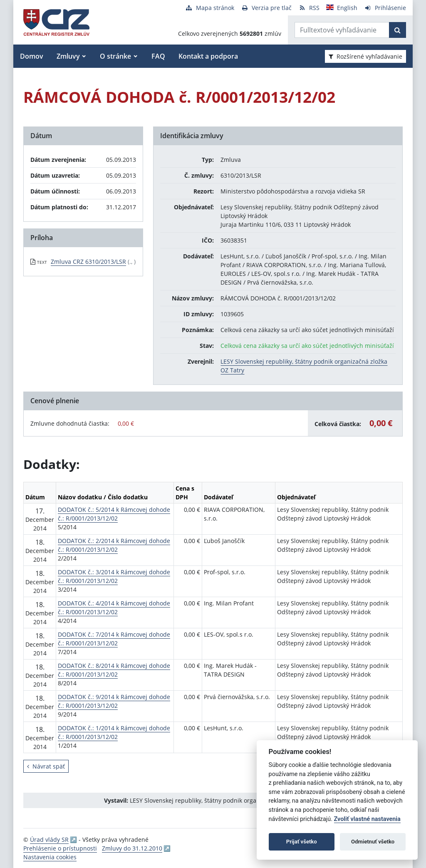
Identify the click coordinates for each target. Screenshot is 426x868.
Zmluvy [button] (68, 56)
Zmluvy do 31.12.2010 (132, 848)
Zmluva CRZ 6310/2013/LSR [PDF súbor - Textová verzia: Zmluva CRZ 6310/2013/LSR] (88, 262)
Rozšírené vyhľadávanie (365, 56)
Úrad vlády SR (49, 839)
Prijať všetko (302, 842)
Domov (32, 56)
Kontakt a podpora (208, 56)
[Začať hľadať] (398, 30)
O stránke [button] (115, 56)
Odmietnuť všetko (373, 842)
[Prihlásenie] (385, 8)
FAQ (158, 56)
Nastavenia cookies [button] (50, 857)
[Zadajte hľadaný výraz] (342, 30)
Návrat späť (46, 766)
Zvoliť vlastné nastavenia (367, 819)
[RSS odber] (309, 8)
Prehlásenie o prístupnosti (60, 848)
